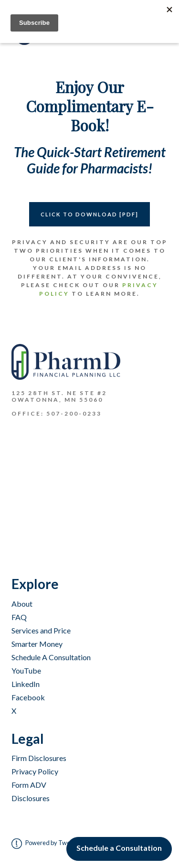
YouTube (26, 670)
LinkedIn (26, 684)
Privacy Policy (35, 771)
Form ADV (29, 785)
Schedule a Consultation (119, 848)
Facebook (28, 697)
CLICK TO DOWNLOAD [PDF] (89, 214)
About (22, 604)
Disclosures (31, 798)
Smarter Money (37, 644)
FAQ (19, 617)
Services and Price (41, 630)
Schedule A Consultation (51, 657)
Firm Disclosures (39, 758)
